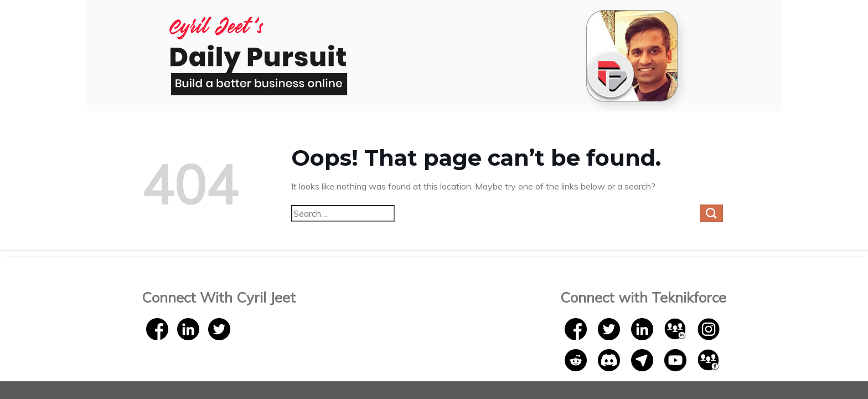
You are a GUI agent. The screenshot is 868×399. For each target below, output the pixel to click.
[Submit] (711, 213)
